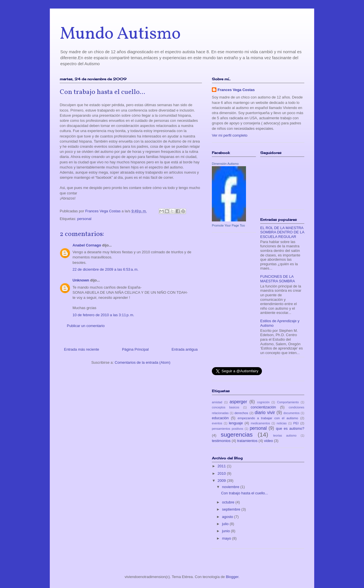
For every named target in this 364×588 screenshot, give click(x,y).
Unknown (81, 280)
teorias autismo (285, 436)
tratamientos (247, 441)
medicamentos (260, 423)
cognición (263, 402)
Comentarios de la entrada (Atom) (142, 362)
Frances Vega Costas (236, 90)
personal (84, 219)
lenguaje (236, 423)
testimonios (221, 441)
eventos (217, 423)
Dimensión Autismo (225, 164)
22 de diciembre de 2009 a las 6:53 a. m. (106, 269)
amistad (217, 402)
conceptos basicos (226, 407)
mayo (227, 538)
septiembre (232, 509)
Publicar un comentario (86, 326)
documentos (292, 413)
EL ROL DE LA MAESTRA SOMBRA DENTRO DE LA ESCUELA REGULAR (282, 232)
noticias (282, 423)
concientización (263, 407)
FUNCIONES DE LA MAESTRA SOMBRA (278, 279)
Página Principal (135, 349)
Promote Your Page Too (228, 225)
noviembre (231, 487)
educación (220, 418)
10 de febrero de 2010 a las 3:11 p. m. (103, 315)
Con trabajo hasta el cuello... (244, 493)
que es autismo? (290, 428)
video (269, 441)
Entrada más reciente (82, 349)
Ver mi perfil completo (230, 135)
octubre (229, 502)
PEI (296, 423)
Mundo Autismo (120, 34)
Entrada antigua (185, 349)
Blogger (232, 577)
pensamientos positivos (227, 429)
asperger (238, 402)
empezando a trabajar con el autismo (268, 418)
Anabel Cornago (87, 245)
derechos (241, 413)
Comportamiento (288, 402)
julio (226, 524)
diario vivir (265, 413)
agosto (228, 517)
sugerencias (237, 434)
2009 (222, 481)
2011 (222, 466)
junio (227, 531)
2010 (222, 473)
